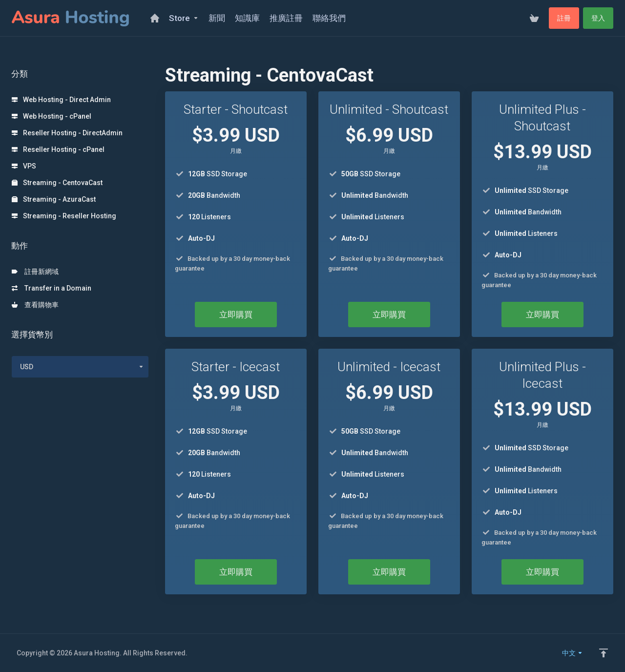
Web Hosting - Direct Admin (61, 100)
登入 (598, 18)
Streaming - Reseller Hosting (64, 216)
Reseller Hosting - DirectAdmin (67, 133)
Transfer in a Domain (52, 288)
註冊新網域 (35, 272)
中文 (573, 653)
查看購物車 (35, 305)
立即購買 (236, 315)
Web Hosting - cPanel (52, 116)
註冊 (564, 18)
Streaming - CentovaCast (57, 183)
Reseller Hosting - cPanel (58, 149)
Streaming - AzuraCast (54, 199)
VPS (24, 166)
